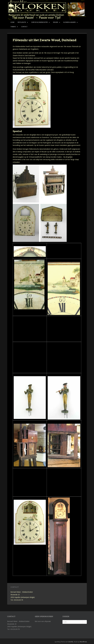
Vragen (56, 22)
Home (12, 22)
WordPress (83, 642)
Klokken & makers (70, 22)
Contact (24, 27)
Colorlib (70, 642)
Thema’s (13, 27)
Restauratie (22, 22)
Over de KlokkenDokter (39, 22)
